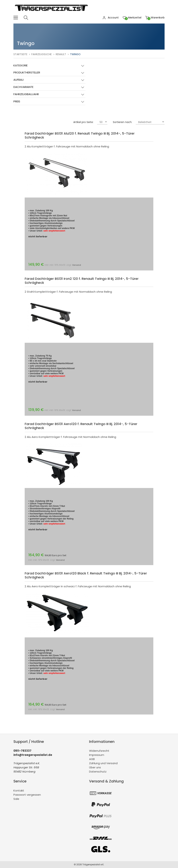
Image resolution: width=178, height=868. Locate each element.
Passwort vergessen (27, 795)
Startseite (20, 54)
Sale (16, 799)
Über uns (95, 767)
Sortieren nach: (122, 122)
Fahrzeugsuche (42, 54)
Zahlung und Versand (103, 763)
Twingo (75, 54)
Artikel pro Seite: (83, 122)
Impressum (97, 755)
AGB (92, 759)
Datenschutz (98, 772)
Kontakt (19, 790)
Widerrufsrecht (99, 751)
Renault (61, 54)
